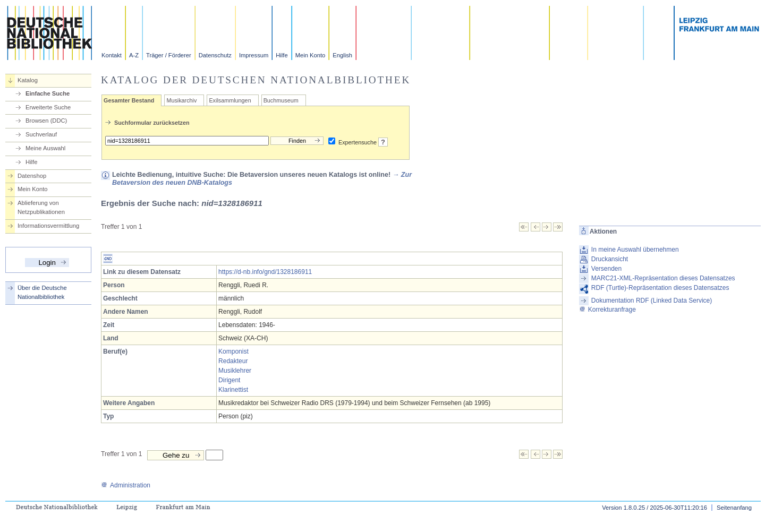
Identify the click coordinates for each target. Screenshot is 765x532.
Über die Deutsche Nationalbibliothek (42, 292)
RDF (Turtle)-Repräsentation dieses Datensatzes (660, 288)
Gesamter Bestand (129, 100)
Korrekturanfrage (607, 310)
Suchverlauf (41, 134)
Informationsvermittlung (48, 226)
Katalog (28, 80)
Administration (126, 485)
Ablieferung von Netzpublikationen (41, 207)
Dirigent (229, 380)
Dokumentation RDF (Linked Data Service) (652, 301)
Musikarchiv (181, 100)
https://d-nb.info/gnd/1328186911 (265, 272)
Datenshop (32, 176)
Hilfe (282, 55)
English (342, 55)
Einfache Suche (48, 93)
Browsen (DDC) (46, 121)
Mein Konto (311, 55)
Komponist (233, 351)
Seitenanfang (734, 508)
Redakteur (233, 361)
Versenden (606, 269)
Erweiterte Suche (48, 107)
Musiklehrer (235, 371)
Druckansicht (610, 259)
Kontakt (112, 55)
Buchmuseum (281, 100)
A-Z (134, 55)
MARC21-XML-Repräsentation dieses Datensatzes (663, 278)
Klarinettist (233, 390)
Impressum (254, 55)
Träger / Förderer (169, 55)
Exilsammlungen (230, 100)
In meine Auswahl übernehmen (635, 250)
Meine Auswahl (45, 148)
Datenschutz (215, 55)
